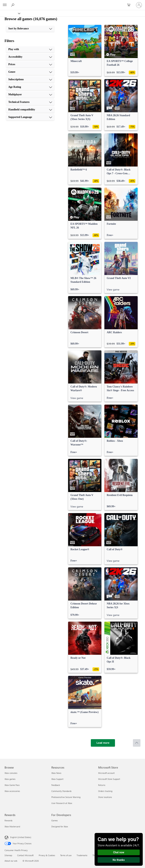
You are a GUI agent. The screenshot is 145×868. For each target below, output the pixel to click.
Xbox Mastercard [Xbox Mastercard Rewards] (12, 826)
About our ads (11, 861)
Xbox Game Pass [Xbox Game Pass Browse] (12, 785)
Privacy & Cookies (47, 855)
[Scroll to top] (137, 743)
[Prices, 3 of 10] (30, 64)
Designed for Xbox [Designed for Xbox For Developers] (60, 826)
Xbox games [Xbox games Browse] (10, 779)
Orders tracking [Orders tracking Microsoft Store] (105, 791)
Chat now (119, 852)
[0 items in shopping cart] (130, 5)
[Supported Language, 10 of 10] (30, 117)
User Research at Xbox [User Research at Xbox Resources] (62, 803)
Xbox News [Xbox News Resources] (56, 773)
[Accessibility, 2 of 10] (30, 57)
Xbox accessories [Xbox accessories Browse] (12, 791)
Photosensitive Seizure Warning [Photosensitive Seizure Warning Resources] (66, 797)
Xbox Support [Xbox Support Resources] (57, 779)
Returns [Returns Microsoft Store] (102, 785)
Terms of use (66, 855)
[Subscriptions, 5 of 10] (30, 79)
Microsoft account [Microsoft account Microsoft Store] (106, 773)
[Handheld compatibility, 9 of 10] (30, 110)
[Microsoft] (72, 3)
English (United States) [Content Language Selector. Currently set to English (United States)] (21, 837)
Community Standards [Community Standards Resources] (61, 791)
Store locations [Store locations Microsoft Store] (105, 797)
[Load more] (103, 743)
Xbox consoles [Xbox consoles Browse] (11, 773)
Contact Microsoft (25, 855)
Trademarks (82, 855)
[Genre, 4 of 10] (30, 72)
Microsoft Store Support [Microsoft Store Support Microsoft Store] (109, 779)
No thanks (119, 860)
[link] (85, 50)
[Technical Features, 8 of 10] (30, 102)
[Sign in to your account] (139, 5)
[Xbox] (10, 13)
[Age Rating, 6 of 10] (30, 87)
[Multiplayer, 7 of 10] (30, 95)
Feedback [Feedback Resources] (56, 785)
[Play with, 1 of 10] (30, 49)
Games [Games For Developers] (55, 820)
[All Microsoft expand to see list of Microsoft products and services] (5, 5)
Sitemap (8, 855)
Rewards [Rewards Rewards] (8, 820)
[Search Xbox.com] (13, 5)
